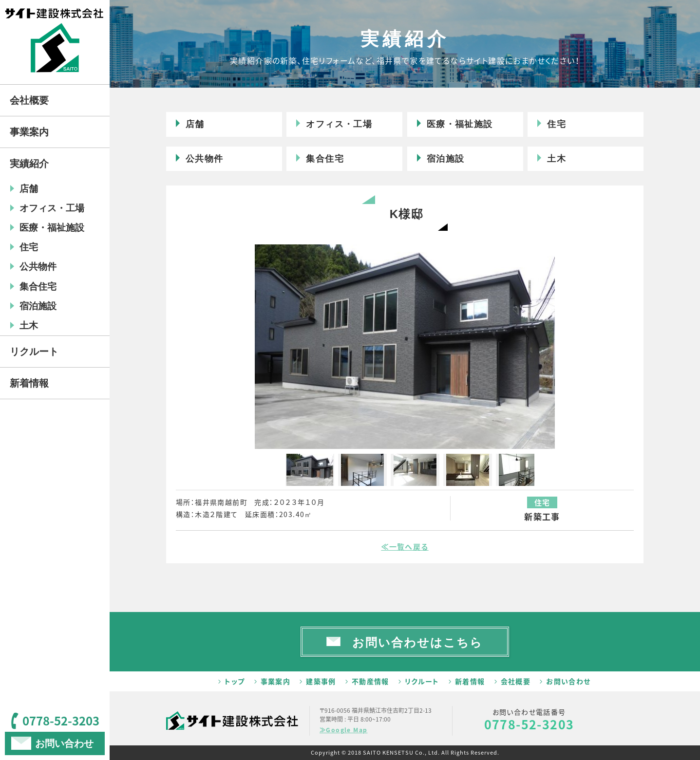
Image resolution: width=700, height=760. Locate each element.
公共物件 (205, 159)
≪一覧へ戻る (405, 547)
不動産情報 (370, 681)
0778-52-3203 (529, 724)
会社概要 (516, 681)
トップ (235, 681)
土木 (557, 159)
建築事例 (321, 681)
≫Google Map (343, 730)
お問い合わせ (568, 681)
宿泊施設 (446, 159)
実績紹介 (29, 164)
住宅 (557, 124)
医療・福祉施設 (460, 124)
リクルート (422, 681)
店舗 (195, 124)
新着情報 (470, 681)
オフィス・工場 (339, 124)
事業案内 (276, 681)
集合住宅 (325, 159)
